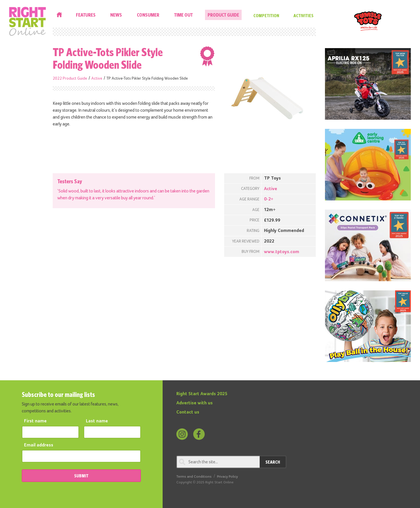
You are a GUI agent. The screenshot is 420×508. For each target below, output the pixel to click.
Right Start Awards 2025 (202, 394)
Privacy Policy (227, 477)
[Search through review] (218, 462)
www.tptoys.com (282, 252)
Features (86, 15)
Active (97, 78)
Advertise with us (195, 403)
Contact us (188, 412)
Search (273, 462)
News (116, 15)
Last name (97, 421)
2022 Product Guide (70, 78)
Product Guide (223, 15)
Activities (303, 15)
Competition (266, 15)
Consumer (148, 15)
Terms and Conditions (194, 477)
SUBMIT (81, 476)
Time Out (183, 15)
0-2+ (269, 199)
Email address (39, 445)
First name (35, 421)
